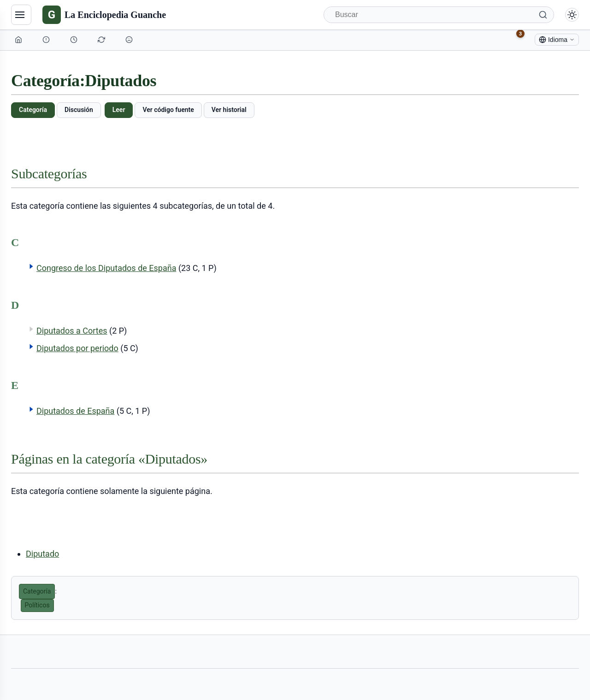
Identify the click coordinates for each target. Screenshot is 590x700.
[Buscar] (439, 15)
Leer (119, 110)
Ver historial (229, 110)
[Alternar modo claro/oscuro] (572, 15)
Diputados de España (75, 411)
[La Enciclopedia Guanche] (104, 15)
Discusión (79, 110)
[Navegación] (21, 15)
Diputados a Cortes (72, 331)
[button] (31, 266)
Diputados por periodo (77, 348)
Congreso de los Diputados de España (106, 268)
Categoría (33, 110)
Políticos (37, 605)
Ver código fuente (168, 110)
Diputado (42, 554)
